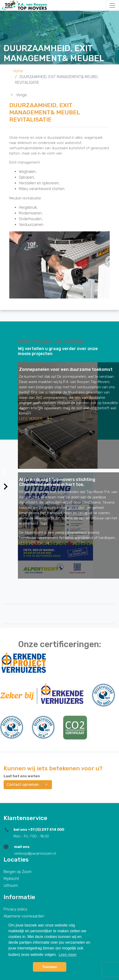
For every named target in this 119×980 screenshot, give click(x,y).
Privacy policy (16, 909)
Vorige (18, 95)
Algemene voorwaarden (24, 916)
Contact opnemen (28, 785)
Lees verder (35, 419)
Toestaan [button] (50, 967)
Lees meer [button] (68, 955)
